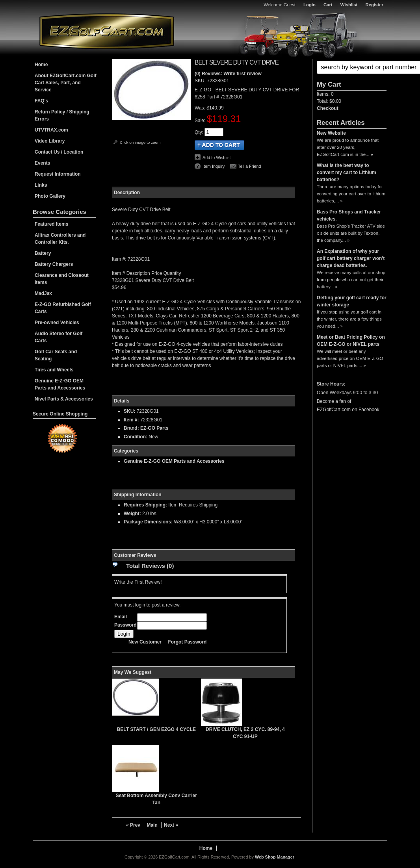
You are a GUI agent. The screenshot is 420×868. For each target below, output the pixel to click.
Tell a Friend (250, 166)
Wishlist (349, 5)
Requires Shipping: (145, 505)
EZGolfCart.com (107, 31)
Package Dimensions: (148, 522)
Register (374, 5)
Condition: (136, 437)
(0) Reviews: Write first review (228, 74)
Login (309, 5)
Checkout (328, 108)
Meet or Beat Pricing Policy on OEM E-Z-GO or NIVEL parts (351, 341)
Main (152, 825)
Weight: (132, 514)
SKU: (201, 81)
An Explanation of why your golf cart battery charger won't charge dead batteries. (351, 258)
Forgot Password (187, 642)
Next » (171, 825)
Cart (328, 5)
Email (121, 617)
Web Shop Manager (275, 857)
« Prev (133, 825)
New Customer (145, 642)
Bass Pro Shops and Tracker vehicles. (349, 215)
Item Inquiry (214, 166)
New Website (331, 133)
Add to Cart (219, 145)
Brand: (131, 428)
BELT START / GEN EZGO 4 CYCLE (156, 729)
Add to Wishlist (217, 158)
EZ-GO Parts (154, 428)
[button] (352, 67)
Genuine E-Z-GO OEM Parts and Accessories (174, 461)
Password (125, 625)
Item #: (132, 420)
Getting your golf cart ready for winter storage (352, 301)
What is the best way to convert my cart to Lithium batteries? (347, 172)
